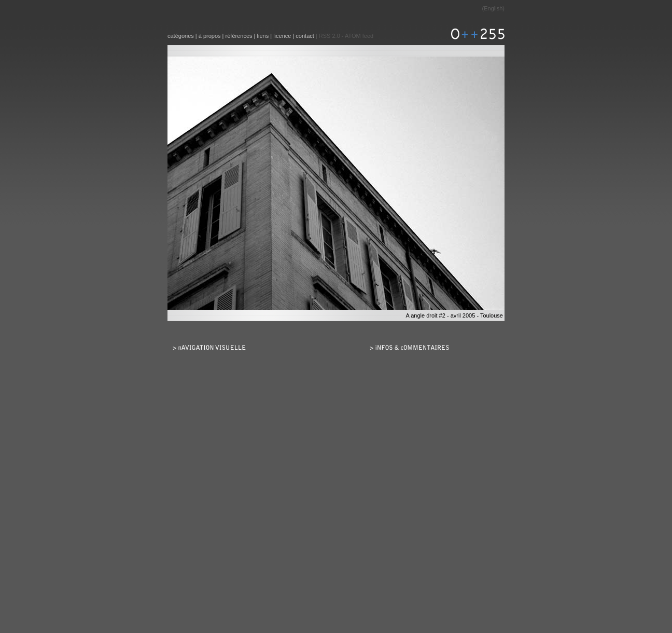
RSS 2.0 (330, 36)
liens (263, 36)
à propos (210, 36)
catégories (181, 36)
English (493, 8)
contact (305, 36)
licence (282, 36)
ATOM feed (359, 36)
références (239, 36)
